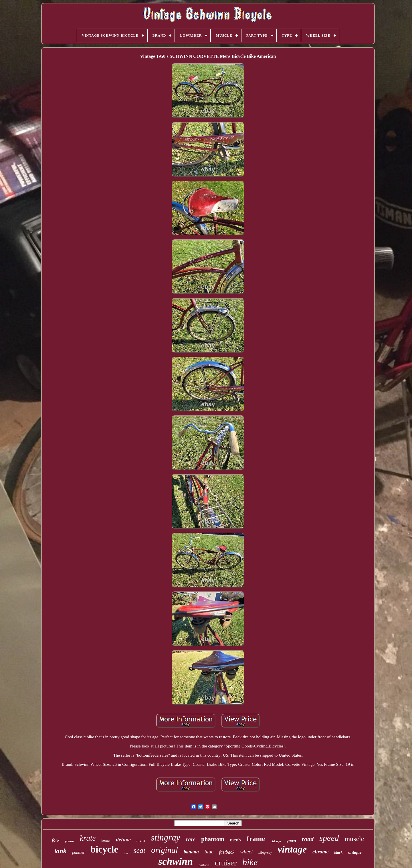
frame (256, 839)
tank (60, 851)
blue (209, 852)
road (308, 839)
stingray (166, 838)
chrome (320, 852)
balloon (204, 865)
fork (56, 840)
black (338, 852)
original (164, 850)
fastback (227, 852)
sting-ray (265, 852)
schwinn (176, 862)
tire (126, 853)
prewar (70, 841)
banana (191, 852)
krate (88, 838)
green (291, 840)
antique (355, 852)
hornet (106, 841)
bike (250, 862)
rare (191, 839)
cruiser (226, 863)
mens (141, 840)
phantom (213, 839)
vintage (292, 849)
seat (139, 850)
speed (329, 838)
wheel (246, 852)
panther (78, 852)
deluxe (123, 840)
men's (236, 840)
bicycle (104, 849)
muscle (354, 839)
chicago (276, 841)
